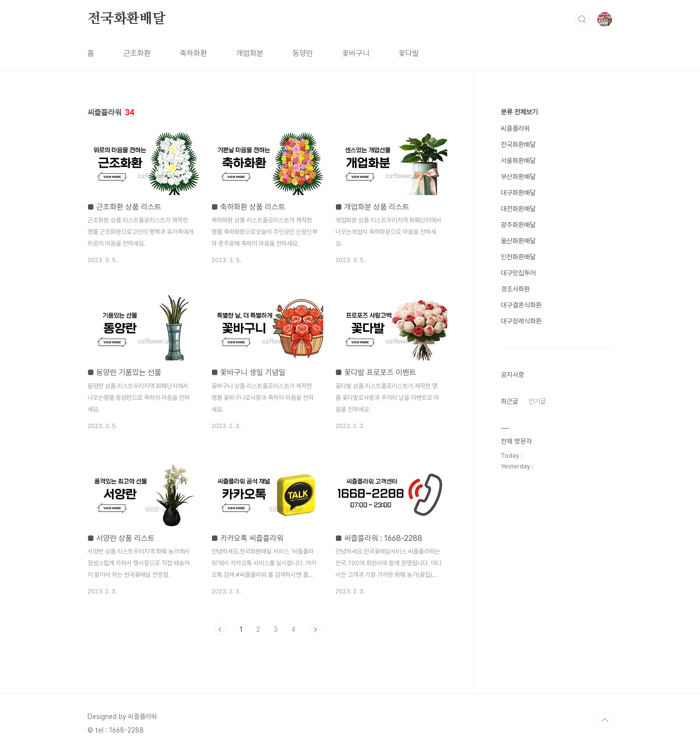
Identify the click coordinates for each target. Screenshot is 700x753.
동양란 (303, 53)
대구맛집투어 (518, 273)
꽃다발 (409, 53)
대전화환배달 (518, 209)
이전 (220, 629)
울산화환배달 (518, 241)
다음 (315, 629)
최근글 (509, 401)
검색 (582, 19)
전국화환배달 (127, 19)
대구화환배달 (518, 193)
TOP (605, 720)
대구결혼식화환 (521, 305)
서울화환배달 (518, 161)
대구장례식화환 (521, 321)
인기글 (537, 401)
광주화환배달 (518, 225)
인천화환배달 (518, 257)
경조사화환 (515, 289)
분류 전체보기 (519, 112)
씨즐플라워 (515, 128)
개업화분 (250, 53)
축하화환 (193, 53)
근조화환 (137, 53)
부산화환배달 (518, 177)
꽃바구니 (356, 53)
